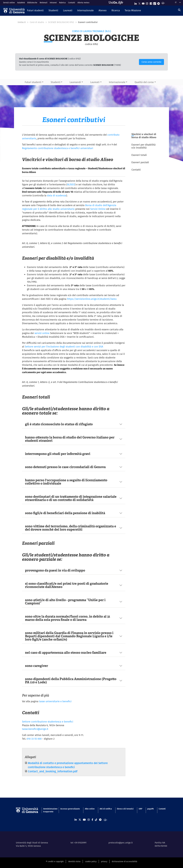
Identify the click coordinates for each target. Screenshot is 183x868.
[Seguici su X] (139, 3)
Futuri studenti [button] (33, 82)
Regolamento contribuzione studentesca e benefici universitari (58, 148)
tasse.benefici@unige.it (35, 729)
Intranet (53, 3)
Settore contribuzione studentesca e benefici (48, 722)
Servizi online (9, 3)
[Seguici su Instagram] (147, 3)
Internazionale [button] (117, 82)
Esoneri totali (139, 155)
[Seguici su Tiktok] (155, 3)
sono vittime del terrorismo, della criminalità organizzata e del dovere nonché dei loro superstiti (71, 528)
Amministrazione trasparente (49, 810)
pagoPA (150, 809)
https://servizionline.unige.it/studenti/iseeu (92, 299)
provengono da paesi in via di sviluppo (55, 570)
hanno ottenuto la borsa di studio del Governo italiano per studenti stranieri (70, 439)
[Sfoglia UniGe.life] (117, 3)
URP (140, 809)
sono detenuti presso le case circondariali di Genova (65, 467)
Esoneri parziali (140, 162)
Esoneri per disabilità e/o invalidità (144, 146)
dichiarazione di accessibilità (124, 861)
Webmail (44, 3)
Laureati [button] (95, 82)
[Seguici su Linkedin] (136, 3)
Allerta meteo (83, 3)
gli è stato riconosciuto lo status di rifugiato (59, 424)
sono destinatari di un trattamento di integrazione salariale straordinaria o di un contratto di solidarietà (71, 498)
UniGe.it (22, 22)
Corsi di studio (37, 22)
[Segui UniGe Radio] (163, 3)
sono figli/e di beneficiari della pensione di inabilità (65, 513)
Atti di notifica (106, 809)
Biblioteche (32, 3)
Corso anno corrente (151, 62)
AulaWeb (21, 3)
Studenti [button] (56, 82)
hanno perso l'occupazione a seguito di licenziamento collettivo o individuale (66, 482)
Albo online (90, 809)
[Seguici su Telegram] (159, 3)
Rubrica (62, 3)
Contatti (72, 3)
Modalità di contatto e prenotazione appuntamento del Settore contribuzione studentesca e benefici (68, 765)
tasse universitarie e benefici (55, 701)
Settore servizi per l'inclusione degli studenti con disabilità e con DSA (64, 347)
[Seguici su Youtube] (143, 3)
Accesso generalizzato (70, 809)
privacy (104, 861)
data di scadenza (57, 195)
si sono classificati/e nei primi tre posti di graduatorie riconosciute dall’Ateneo (67, 585)
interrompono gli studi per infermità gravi (58, 454)
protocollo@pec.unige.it (121, 843)
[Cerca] (179, 10)
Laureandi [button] (75, 82)
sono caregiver (37, 666)
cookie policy (91, 861)
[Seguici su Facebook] (151, 3)
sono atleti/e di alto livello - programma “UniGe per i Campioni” (65, 602)
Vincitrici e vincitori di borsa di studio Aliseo (144, 136)
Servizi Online (98, 209)
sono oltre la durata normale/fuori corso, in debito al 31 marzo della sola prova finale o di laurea (68, 618)
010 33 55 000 (34, 739)
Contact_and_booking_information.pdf (53, 771)
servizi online (42, 333)
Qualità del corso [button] (144, 82)
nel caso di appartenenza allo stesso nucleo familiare (66, 653)
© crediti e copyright (55, 861)
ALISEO (71, 184)
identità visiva (74, 861)
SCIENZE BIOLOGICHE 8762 (61, 22)
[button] (35, 11)
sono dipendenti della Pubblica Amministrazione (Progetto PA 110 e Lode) (71, 681)
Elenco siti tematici (125, 809)
